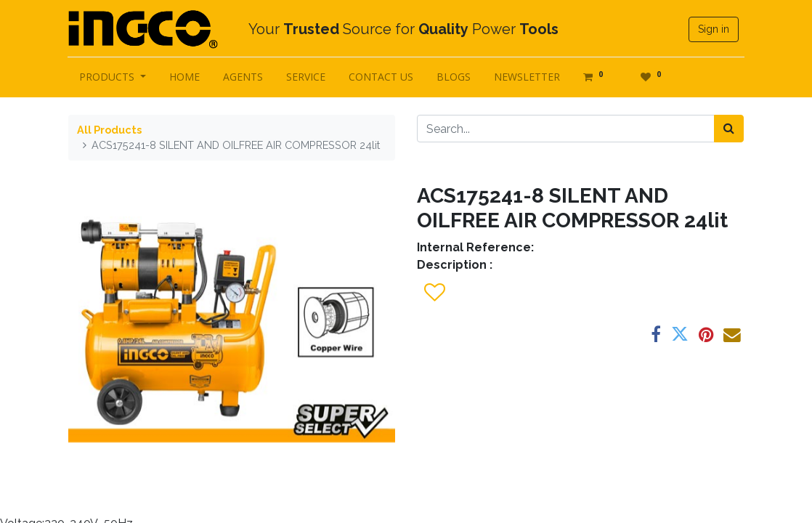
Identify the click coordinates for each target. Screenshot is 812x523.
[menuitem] (185, 77)
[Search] (729, 129)
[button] (434, 293)
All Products (109, 130)
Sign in (713, 29)
